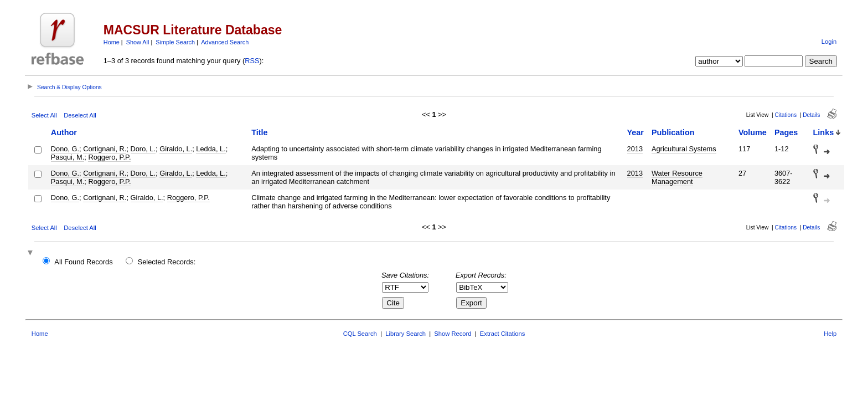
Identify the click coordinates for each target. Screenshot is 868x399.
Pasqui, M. (68, 157)
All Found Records (83, 262)
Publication (673, 132)
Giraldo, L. (176, 149)
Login (829, 42)
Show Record (453, 334)
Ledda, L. (211, 149)
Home (112, 42)
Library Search (405, 334)
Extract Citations (502, 334)
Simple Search (175, 42)
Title (259, 132)
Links (824, 132)
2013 (635, 149)
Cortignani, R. (105, 149)
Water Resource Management (677, 177)
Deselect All (80, 115)
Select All (44, 115)
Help (830, 334)
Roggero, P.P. (109, 157)
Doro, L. (143, 149)
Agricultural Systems (684, 149)
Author (64, 132)
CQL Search (360, 334)
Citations (786, 115)
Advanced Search (225, 42)
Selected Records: (167, 262)
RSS (252, 61)
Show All (138, 42)
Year (635, 132)
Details (811, 115)
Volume (753, 132)
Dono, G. (65, 149)
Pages (786, 132)
